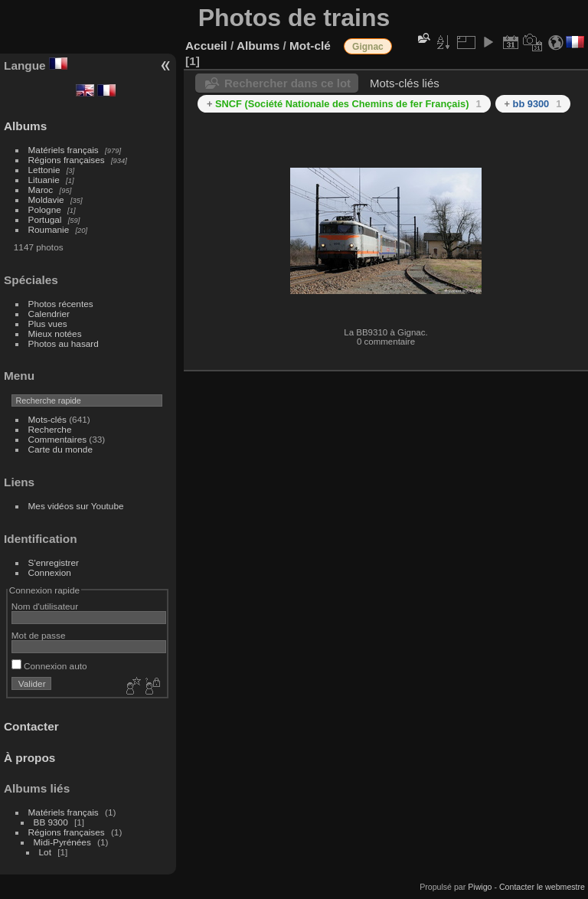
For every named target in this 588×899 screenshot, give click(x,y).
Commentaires (58, 439)
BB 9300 (51, 822)
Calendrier (49, 314)
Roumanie (49, 229)
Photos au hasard (64, 343)
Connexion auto (49, 666)
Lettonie (44, 170)
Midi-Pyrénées (62, 842)
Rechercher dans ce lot (287, 83)
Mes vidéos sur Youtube (76, 506)
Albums (25, 126)
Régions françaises (67, 160)
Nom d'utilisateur (45, 606)
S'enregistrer (54, 562)
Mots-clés (47, 419)
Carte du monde (60, 449)
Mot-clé (310, 46)
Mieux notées (55, 333)
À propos (29, 758)
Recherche (50, 429)
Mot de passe (39, 635)
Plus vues (48, 324)
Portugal (45, 219)
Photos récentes (61, 304)
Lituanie (44, 180)
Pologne (45, 209)
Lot (45, 852)
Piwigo (480, 887)
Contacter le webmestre (542, 887)
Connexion (50, 572)
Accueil (206, 46)
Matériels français (64, 150)
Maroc (41, 190)
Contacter (31, 726)
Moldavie (46, 199)
